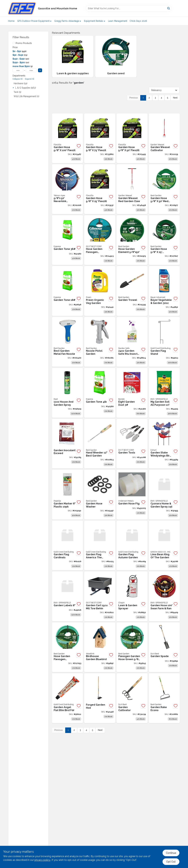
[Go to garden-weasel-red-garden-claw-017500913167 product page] (132, 189)
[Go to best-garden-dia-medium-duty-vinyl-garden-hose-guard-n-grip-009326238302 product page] (164, 189)
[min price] (18, 70)
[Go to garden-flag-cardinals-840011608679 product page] (67, 546)
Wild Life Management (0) (26, 96)
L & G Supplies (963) (26, 88)
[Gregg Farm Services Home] (22, 8)
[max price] (31, 70)
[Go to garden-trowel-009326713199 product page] (132, 291)
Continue (171, 853)
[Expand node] (14, 88)
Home (11, 21)
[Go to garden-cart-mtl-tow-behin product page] (100, 596)
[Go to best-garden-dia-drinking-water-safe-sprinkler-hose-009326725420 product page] (132, 240)
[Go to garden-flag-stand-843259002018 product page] (164, 342)
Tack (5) (17, 92)
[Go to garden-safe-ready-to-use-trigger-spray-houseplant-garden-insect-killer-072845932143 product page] (132, 342)
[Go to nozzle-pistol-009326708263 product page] (100, 342)
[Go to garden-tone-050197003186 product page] (67, 291)
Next (175, 98)
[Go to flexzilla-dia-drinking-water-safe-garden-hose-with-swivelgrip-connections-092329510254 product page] (100, 189)
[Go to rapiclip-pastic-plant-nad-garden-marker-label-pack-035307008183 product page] (67, 495)
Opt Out (171, 862)
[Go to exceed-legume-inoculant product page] (67, 444)
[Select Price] (40, 70)
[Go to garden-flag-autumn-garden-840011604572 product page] (132, 546)
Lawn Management (118, 21)
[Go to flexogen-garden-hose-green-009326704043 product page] (132, 647)
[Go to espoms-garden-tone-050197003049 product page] (100, 393)
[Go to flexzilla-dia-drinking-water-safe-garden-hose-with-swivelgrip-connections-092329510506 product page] (132, 138)
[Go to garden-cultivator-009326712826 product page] (132, 698)
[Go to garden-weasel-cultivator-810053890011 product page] (164, 138)
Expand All (30, 79)
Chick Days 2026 (138, 21)
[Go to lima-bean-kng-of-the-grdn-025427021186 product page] (164, 546)
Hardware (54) (20, 83)
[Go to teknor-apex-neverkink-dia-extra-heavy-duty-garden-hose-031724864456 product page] (67, 189)
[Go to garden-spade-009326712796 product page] (164, 647)
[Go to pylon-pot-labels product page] (67, 596)
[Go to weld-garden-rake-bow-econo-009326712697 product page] (164, 698)
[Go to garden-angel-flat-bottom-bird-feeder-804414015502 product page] (67, 698)
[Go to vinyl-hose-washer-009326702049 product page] (100, 495)
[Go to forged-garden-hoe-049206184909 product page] (100, 698)
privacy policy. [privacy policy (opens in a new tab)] (42, 860)
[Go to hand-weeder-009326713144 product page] (100, 444)
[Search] (169, 8)
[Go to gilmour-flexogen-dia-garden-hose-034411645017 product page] (100, 240)
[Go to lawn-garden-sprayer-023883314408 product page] (132, 596)
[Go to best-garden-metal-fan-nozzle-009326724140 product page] (67, 342)
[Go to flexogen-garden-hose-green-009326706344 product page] (67, 647)
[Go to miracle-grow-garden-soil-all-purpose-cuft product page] (164, 393)
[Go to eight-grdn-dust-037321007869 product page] (132, 393)
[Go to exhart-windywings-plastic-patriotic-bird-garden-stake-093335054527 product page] (164, 444)
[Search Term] (129, 8)
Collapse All (17, 79)
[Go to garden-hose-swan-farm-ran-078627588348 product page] (164, 596)
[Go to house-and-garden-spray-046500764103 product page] (67, 393)
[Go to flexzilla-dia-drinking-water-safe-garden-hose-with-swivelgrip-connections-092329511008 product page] (67, 138)
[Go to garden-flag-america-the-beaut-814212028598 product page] (100, 546)
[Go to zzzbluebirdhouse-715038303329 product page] (100, 647)
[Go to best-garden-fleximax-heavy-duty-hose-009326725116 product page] (164, 240)
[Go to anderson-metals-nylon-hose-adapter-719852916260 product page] (132, 495)
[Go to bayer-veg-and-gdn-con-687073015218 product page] (164, 291)
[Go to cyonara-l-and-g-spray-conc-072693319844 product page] (164, 495)
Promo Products (24, 43)
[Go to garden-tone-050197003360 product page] (67, 240)
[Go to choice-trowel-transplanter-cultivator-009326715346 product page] (132, 444)
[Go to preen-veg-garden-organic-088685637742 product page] (100, 291)
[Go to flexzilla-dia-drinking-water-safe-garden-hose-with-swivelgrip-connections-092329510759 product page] (100, 138)
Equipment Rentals (94, 21)
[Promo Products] (14, 43)
